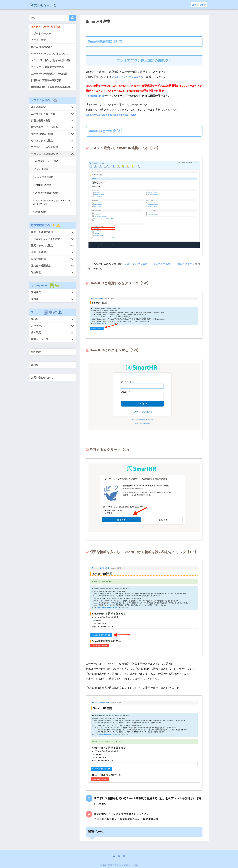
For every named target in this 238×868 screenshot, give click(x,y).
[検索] (73, 18)
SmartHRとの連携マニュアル (128, 77)
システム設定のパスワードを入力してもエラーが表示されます (160, 264)
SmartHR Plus (97, 96)
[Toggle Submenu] (53, 109)
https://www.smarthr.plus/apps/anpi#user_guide (113, 115)
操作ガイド (58, 5)
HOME (119, 856)
